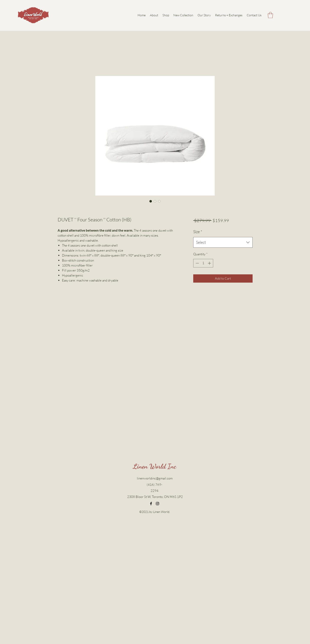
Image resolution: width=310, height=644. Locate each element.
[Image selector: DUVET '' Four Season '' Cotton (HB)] (151, 201)
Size (198, 232)
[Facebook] (151, 504)
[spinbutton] (203, 263)
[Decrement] (197, 263)
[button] (270, 15)
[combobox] (223, 242)
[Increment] (210, 263)
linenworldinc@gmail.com (155, 478)
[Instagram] (157, 504)
